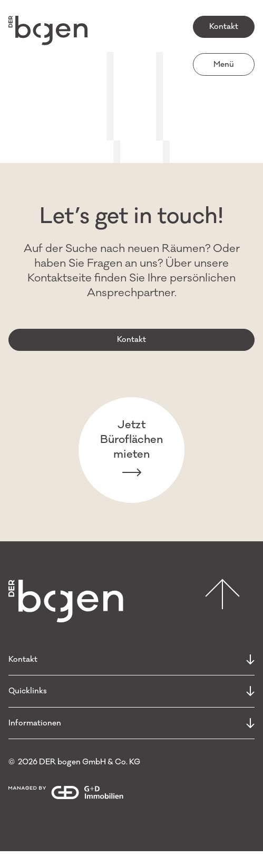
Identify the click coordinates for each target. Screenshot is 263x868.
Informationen (131, 723)
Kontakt (224, 27)
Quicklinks (131, 691)
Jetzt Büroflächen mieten (131, 450)
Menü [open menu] (224, 64)
